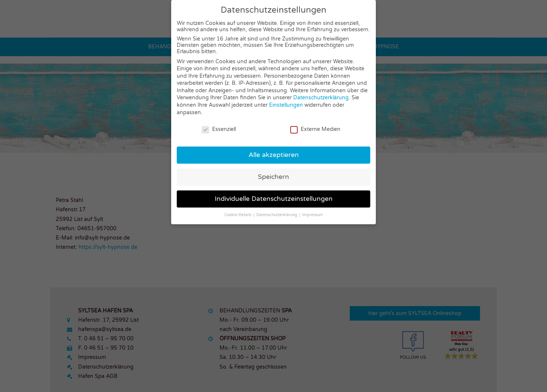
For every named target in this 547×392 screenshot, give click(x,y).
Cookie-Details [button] (239, 215)
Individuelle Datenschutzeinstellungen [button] (274, 199)
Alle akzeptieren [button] (274, 155)
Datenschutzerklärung (321, 98)
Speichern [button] (273, 177)
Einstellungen (286, 105)
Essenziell (219, 129)
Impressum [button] (313, 215)
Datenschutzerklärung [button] (277, 215)
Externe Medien (315, 129)
